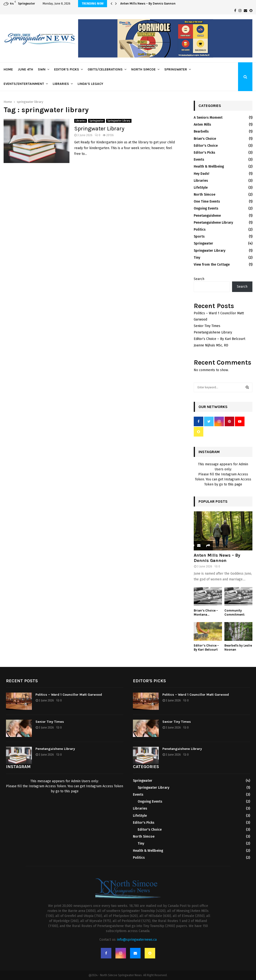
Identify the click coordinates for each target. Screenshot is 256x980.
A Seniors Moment (208, 118)
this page (235, 484)
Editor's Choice (206, 146)
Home (8, 69)
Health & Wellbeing (209, 166)
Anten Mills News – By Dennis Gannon (148, 3)
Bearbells (201, 131)
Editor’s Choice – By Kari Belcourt (219, 339)
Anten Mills (202, 125)
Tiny (197, 258)
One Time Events (207, 201)
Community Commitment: (235, 612)
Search (199, 279)
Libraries (61, 84)
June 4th (25, 69)
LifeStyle (201, 188)
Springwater (176, 69)
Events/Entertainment (24, 84)
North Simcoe (143, 69)
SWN (42, 69)
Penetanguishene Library (213, 223)
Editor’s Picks (67, 69)
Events (199, 160)
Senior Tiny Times (207, 326)
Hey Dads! (202, 174)
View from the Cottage (212, 265)
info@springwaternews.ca (137, 940)
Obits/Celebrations (105, 69)
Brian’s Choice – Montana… (206, 612)
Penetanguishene (207, 216)
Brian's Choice (205, 139)
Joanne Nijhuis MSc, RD (211, 345)
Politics (200, 230)
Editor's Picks (204, 153)
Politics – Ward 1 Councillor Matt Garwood (69, 695)
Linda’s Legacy (90, 84)
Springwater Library (119, 121)
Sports (199, 236)
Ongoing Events (206, 208)
